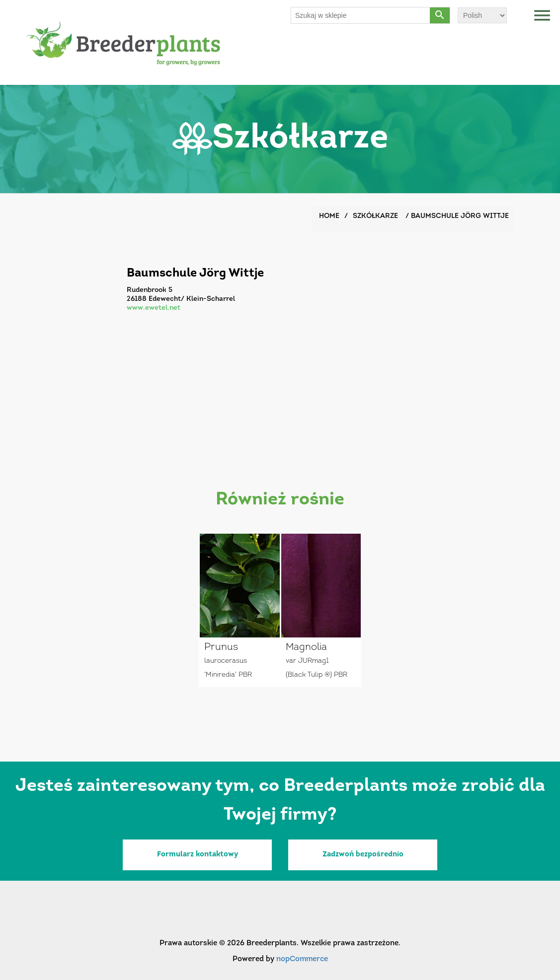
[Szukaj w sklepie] (361, 15)
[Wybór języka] (482, 15)
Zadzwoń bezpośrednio (363, 855)
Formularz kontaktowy (198, 855)
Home (329, 216)
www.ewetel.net (154, 308)
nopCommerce (302, 959)
